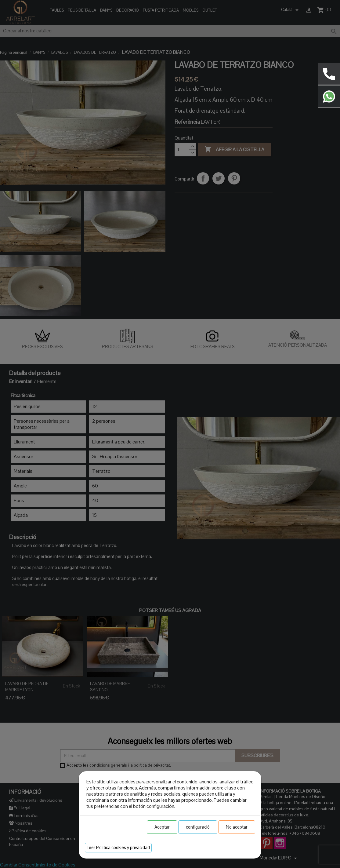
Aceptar (162, 827)
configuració (198, 827)
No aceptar (237, 827)
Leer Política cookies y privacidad (118, 847)
